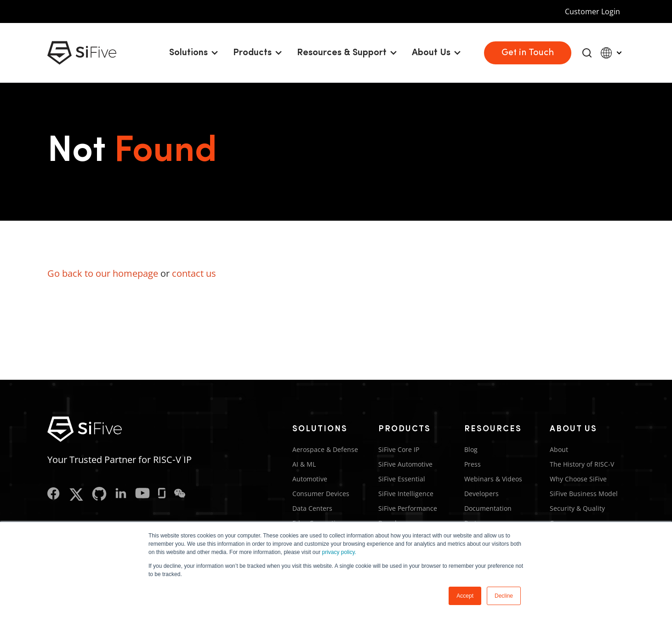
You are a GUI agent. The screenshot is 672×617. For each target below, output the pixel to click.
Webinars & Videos (493, 479)
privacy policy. (339, 552)
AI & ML (304, 464)
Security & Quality (577, 508)
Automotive (310, 479)
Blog (471, 449)
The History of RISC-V (582, 464)
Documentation (488, 508)
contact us (194, 273)
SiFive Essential (402, 479)
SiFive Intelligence (406, 494)
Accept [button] (465, 596)
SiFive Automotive (405, 464)
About (559, 449)
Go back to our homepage (103, 273)
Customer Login (592, 11)
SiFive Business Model (584, 494)
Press (473, 464)
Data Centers (312, 508)
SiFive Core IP (399, 449)
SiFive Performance (408, 508)
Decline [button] (504, 596)
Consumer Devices (321, 494)
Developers (481, 494)
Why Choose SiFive (578, 479)
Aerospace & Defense (325, 449)
